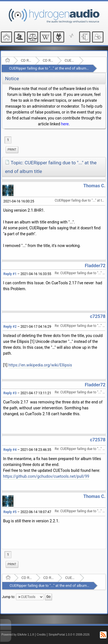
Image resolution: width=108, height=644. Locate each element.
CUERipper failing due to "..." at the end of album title (51, 68)
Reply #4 (10, 450)
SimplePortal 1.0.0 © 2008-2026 (69, 635)
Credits (41, 635)
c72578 (98, 316)
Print (12, 150)
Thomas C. (94, 186)
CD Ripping (48, 60)
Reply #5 (10, 512)
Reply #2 (10, 327)
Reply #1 (10, 274)
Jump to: (9, 597)
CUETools (70, 60)
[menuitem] (12, 150)
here (65, 124)
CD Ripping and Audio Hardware (26, 60)
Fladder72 (95, 266)
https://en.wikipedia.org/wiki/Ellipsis (40, 365)
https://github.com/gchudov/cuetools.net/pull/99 (46, 476)
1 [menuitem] (8, 140)
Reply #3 (10, 393)
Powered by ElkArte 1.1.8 (18, 635)
